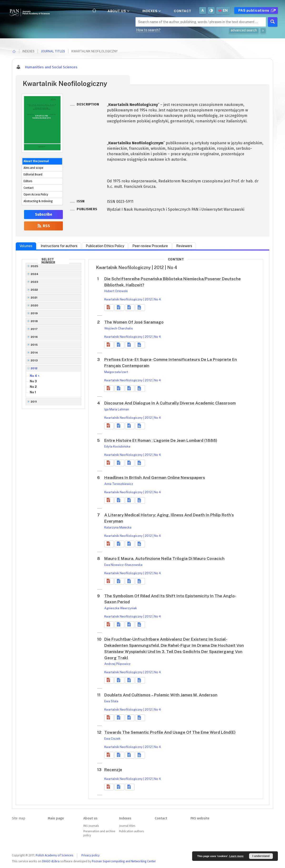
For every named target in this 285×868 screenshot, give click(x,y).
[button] (109, 308)
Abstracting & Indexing (38, 201)
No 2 (33, 387)
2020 (35, 305)
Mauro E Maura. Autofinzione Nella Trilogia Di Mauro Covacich (164, 559)
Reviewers (184, 246)
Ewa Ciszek (112, 739)
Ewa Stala (111, 701)
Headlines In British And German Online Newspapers (155, 478)
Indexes (151, 11)
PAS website (200, 818)
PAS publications (257, 10)
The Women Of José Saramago (134, 322)
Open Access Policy (36, 195)
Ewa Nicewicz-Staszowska (123, 565)
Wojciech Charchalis (119, 328)
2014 (34, 353)
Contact (183, 11)
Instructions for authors (59, 246)
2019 (34, 313)
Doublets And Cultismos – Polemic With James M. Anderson (161, 695)
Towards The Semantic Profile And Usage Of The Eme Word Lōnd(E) (170, 732)
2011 (34, 402)
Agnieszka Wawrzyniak (121, 608)
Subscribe (44, 215)
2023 (35, 282)
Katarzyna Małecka (118, 527)
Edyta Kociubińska (117, 446)
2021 (34, 298)
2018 (34, 321)
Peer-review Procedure (150, 246)
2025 (35, 266)
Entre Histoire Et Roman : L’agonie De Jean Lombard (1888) (161, 440)
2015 (34, 345)
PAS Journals (91, 826)
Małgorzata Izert (116, 372)
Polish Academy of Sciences (55, 855)
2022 (34, 290)
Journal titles (53, 51)
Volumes (26, 246)
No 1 (33, 392)
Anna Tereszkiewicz (119, 484)
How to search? (148, 30)
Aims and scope (33, 168)
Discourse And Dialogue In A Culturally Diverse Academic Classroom (170, 403)
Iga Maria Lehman (117, 409)
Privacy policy (90, 855)
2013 (34, 360)
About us (118, 11)
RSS (44, 226)
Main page (56, 818)
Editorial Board (33, 175)
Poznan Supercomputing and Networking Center (124, 861)
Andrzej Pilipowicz (117, 664)
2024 (35, 274)
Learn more (236, 856)
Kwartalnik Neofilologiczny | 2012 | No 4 (133, 299)
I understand (261, 856)
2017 (34, 329)
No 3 (33, 381)
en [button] (223, 10)
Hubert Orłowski (116, 291)
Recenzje (113, 770)
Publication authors (131, 831)
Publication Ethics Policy (105, 246)
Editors (28, 181)
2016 (34, 337)
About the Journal (36, 161)
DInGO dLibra (51, 861)
